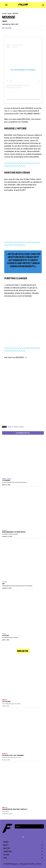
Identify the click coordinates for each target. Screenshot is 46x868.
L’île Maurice (6, 480)
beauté (10, 427)
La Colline (5, 635)
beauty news (19, 427)
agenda (4, 530)
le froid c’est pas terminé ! (13, 755)
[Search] (42, 826)
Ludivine (8, 28)
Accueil (4, 14)
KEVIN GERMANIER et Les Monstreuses (14, 532)
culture (4, 582)
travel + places (7, 479)
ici (26, 357)
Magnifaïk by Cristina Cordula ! (15, 809)
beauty (10, 14)
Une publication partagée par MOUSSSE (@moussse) (23, 99)
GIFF (3, 584)
